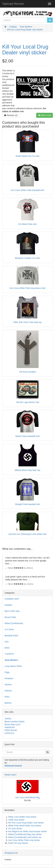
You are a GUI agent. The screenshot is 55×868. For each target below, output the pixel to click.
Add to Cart (45, 115)
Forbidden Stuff (12, 599)
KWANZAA (10, 727)
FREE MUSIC (11, 730)
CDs (7, 642)
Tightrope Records (13, 4)
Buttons (8, 703)
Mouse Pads (10, 617)
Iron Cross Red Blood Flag (27, 797)
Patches (8, 691)
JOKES (8, 719)
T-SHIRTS (9, 654)
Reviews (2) (11, 115)
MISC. (7, 648)
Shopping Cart (11, 853)
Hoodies (8, 605)
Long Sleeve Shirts (13, 666)
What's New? (11, 775)
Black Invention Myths (15, 722)
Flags (7, 672)
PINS (7, 697)
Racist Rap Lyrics (12, 724)
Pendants (9, 678)
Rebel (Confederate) (14, 623)
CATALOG (9, 733)
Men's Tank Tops (12, 611)
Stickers (8, 685)
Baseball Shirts (11, 636)
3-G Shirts (9, 629)
